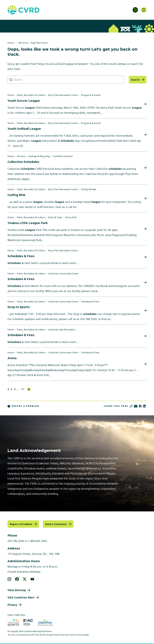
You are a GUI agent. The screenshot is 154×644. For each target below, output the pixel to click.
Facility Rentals (89, 189)
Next (29, 389)
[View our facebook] (17, 579)
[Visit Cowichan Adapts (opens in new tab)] (13, 622)
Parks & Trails (55, 217)
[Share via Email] (136, 406)
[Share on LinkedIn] (144, 406)
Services (21, 156)
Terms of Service (76, 635)
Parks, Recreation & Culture (31, 95)
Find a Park (71, 217)
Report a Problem (23, 406)
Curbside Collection (63, 156)
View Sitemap (17, 590)
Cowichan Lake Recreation (62, 329)
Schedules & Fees (90, 301)
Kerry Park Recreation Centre (63, 95)
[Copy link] (131, 406)
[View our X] (25, 579)
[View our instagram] (9, 579)
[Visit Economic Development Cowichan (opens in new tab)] (45, 622)
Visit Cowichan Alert (21, 597)
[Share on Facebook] (140, 406)
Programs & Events (91, 95)
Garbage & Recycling (39, 156)
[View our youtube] (32, 579)
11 (23, 389)
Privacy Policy (59, 635)
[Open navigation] (143, 10)
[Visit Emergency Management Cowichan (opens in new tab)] (28, 622)
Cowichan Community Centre (63, 273)
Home (11, 43)
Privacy (12, 605)
